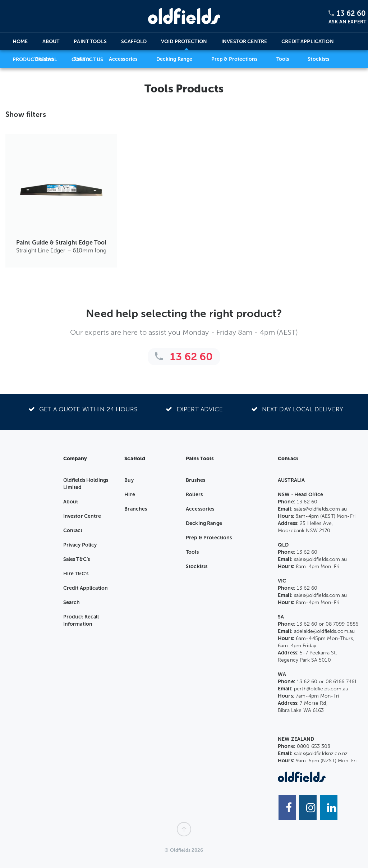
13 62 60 (351, 13)
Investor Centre (244, 42)
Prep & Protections (209, 538)
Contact (73, 531)
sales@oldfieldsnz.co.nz (321, 753)
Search (72, 602)
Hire (130, 495)
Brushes (195, 480)
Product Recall (35, 60)
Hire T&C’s (76, 574)
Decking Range (204, 523)
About (51, 42)
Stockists (197, 567)
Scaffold (134, 42)
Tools (192, 552)
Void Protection (184, 42)
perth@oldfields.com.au (321, 689)
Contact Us (87, 60)
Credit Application (308, 42)
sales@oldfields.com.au (320, 509)
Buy (129, 480)
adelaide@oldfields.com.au (325, 631)
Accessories (200, 509)
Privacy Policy (80, 545)
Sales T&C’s (77, 559)
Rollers (194, 495)
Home (20, 42)
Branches (136, 509)
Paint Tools (90, 42)
